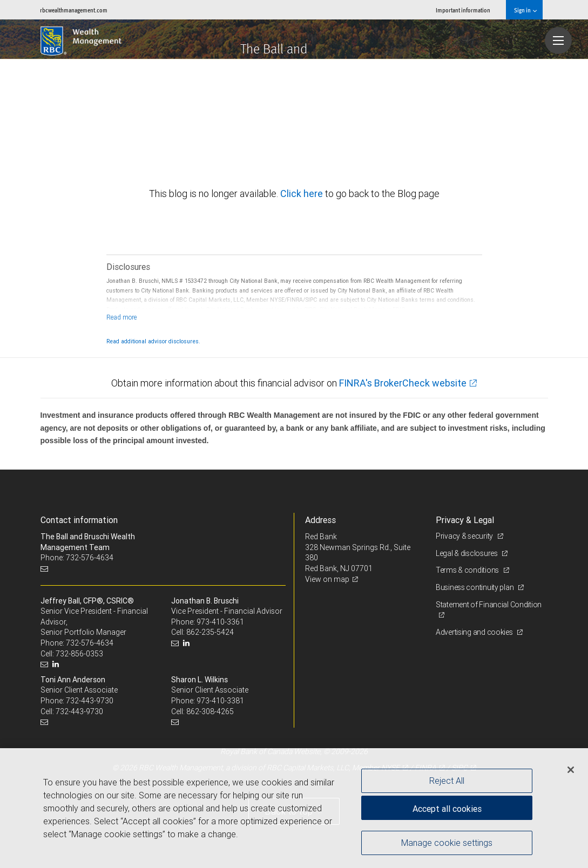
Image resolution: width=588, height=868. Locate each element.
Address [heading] (320, 520)
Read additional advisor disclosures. (153, 341)
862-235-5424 (210, 632)
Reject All (447, 781)
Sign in (525, 10)
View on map (327, 579)
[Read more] (122, 317)
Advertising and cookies (475, 632)
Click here (303, 194)
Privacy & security (465, 536)
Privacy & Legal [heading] (465, 520)
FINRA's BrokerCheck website (403, 383)
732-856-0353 (79, 654)
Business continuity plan (475, 587)
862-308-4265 (210, 711)
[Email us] (46, 569)
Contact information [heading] (79, 520)
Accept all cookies (447, 809)
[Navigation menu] (558, 40)
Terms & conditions (468, 570)
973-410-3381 (220, 701)
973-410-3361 (220, 622)
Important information (463, 10)
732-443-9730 (90, 701)
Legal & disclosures (467, 553)
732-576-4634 (90, 643)
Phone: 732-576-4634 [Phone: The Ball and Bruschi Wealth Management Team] (77, 558)
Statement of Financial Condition (489, 605)
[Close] (571, 770)
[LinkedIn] (57, 664)
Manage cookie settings (447, 843)
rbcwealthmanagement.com (74, 10)
